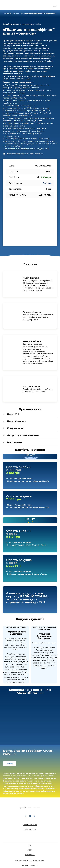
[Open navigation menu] (55, 6)
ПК (30, 845)
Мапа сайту (30, 855)
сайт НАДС (25, 79)
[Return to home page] (30, 804)
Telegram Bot (30, 829)
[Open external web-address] (13, 6)
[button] (30, 414)
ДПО (30, 850)
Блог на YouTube (30, 825)
